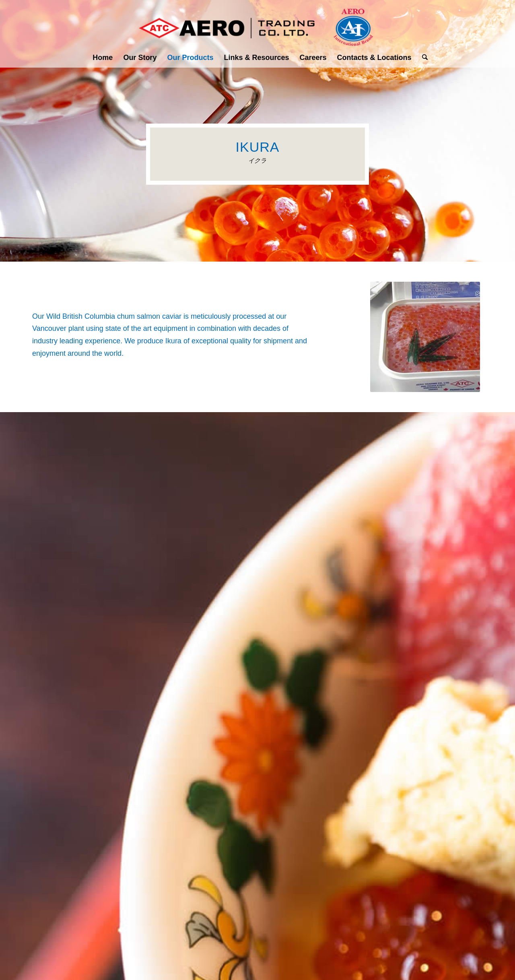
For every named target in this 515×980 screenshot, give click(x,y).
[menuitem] (103, 58)
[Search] (422, 58)
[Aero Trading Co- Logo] (257, 24)
